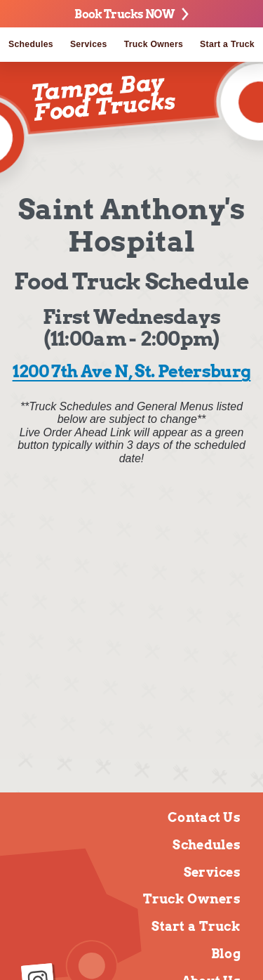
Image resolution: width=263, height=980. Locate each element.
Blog (226, 954)
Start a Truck (196, 926)
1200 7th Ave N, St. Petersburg (132, 371)
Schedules (31, 44)
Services (89, 44)
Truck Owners (154, 44)
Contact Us (204, 817)
